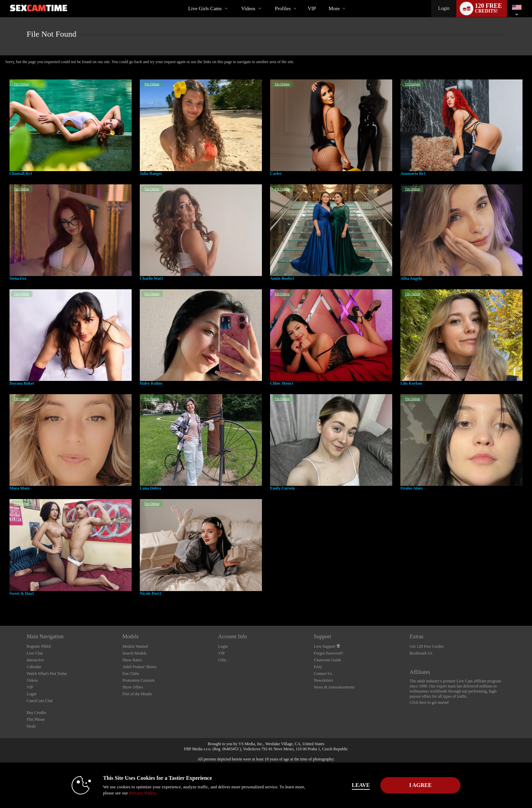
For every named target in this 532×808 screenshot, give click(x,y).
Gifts (222, 660)
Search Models (135, 653)
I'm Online (22, 84)
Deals (31, 726)
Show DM (0, 600)
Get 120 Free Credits (426, 646)
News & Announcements (334, 687)
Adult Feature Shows (140, 667)
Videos (248, 8)
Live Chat (35, 653)
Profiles (283, 8)
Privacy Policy (142, 793)
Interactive (35, 660)
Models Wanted (135, 646)
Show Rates (132, 660)
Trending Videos (236, 0)
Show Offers (133, 687)
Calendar (34, 667)
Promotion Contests (139, 680)
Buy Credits (36, 713)
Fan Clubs (131, 674)
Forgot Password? (328, 653)
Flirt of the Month (137, 694)
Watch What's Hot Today (47, 674)
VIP (312, 8)
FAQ (318, 667)
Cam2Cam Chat (40, 701)
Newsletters (324, 680)
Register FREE (39, 646)
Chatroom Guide (327, 660)
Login (444, 8)
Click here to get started (429, 702)
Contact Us (323, 674)
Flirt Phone (36, 719)
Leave (361, 785)
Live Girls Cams (205, 8)
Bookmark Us (421, 653)
